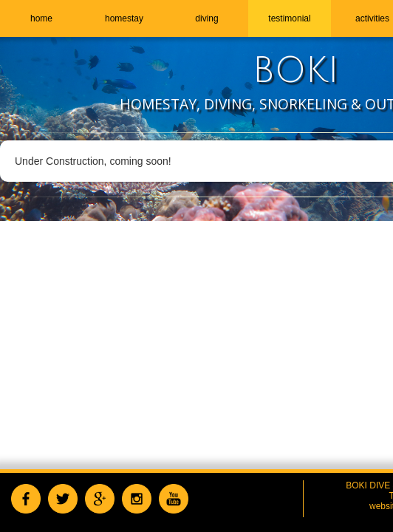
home (41, 18)
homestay (124, 18)
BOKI (296, 71)
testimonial (289, 18)
